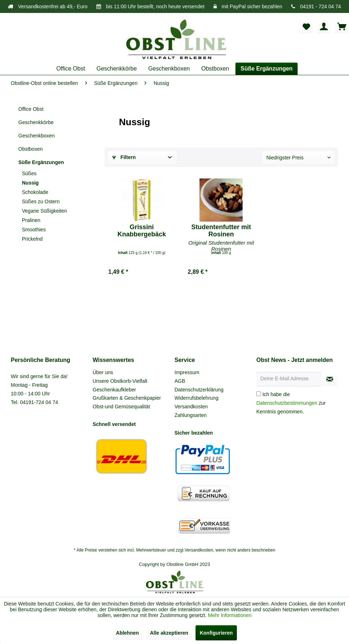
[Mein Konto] (324, 27)
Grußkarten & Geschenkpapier (127, 398)
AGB (180, 381)
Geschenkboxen (36, 136)
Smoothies (34, 230)
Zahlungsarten (191, 415)
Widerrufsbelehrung (197, 398)
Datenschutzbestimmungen (287, 403)
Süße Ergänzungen (41, 162)
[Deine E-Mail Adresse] (289, 379)
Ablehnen (128, 633)
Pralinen (31, 220)
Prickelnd (32, 239)
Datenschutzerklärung (199, 390)
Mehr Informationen (229, 615)
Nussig (30, 183)
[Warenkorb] (342, 27)
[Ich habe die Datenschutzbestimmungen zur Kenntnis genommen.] (259, 394)
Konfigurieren (216, 633)
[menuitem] (306, 27)
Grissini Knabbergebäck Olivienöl (142, 231)
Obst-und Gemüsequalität (121, 407)
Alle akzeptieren (169, 633)
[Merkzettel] (306, 27)
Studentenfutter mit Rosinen (221, 231)
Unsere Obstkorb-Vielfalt (120, 381)
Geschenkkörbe (36, 122)
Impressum (187, 372)
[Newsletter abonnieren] (330, 379)
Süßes (29, 173)
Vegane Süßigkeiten (44, 211)
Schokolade (35, 192)
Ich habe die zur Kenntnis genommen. (291, 403)
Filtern (124, 157)
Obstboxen (31, 149)
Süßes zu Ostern (41, 201)
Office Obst (31, 109)
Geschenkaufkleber (114, 390)
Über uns (103, 372)
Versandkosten (191, 407)
